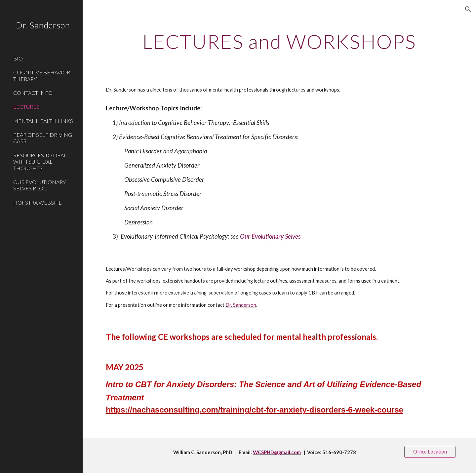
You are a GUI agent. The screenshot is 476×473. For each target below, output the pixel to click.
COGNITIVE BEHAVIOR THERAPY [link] (42, 75)
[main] (279, 41)
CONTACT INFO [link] (33, 93)
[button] (468, 9)
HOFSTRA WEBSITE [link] (38, 202)
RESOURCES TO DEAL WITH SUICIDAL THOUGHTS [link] (40, 162)
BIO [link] (18, 58)
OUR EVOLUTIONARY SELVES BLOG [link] (40, 185)
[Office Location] (430, 452)
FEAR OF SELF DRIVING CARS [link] (43, 138)
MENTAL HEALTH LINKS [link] (43, 121)
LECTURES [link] (26, 107)
